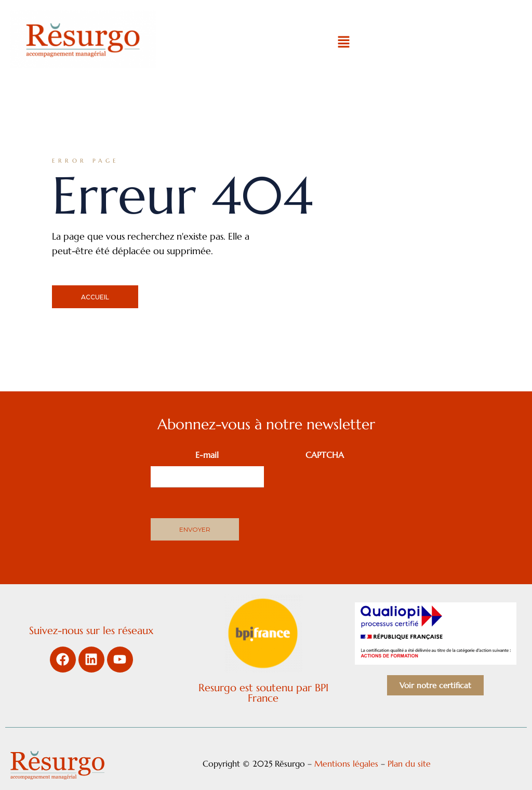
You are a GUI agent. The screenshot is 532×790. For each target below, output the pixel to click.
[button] (343, 43)
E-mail (207, 455)
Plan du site (410, 763)
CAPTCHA (325, 455)
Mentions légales (346, 763)
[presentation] (347, 486)
